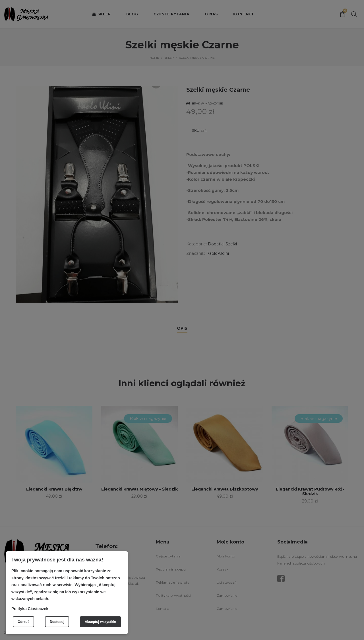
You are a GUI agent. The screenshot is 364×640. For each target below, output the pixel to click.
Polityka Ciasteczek (30, 609)
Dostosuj (57, 622)
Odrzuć (23, 622)
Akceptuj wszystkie (100, 622)
